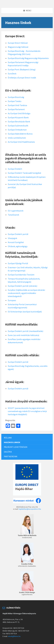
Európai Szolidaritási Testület (21, 275)
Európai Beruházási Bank (19, 122)
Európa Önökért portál (18, 234)
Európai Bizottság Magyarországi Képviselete (28, 58)
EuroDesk (12, 74)
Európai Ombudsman (17, 130)
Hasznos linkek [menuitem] (12, 442)
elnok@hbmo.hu (14, 636)
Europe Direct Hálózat (18, 43)
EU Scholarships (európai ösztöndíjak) (25, 312)
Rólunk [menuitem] (8, 438)
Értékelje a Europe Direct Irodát (22, 78)
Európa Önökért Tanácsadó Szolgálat (25, 173)
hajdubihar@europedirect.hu (30, 509)
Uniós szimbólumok (17, 138)
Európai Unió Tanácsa (17, 105)
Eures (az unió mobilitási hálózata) (23, 335)
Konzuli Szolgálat (16, 242)
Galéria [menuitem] (8, 452)
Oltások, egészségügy (18, 246)
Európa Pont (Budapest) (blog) (22, 69)
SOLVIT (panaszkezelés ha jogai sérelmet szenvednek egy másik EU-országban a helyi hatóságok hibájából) (27, 411)
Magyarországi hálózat (18, 47)
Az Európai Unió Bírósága (19, 113)
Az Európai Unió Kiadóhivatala (21, 142)
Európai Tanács (15, 101)
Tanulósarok (13, 215)
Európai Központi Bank (18, 117)
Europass (12, 300)
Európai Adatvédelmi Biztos (20, 134)
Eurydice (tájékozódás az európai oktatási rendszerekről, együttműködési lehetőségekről (26, 293)
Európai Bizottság (16, 97)
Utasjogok (12, 238)
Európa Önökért (15, 169)
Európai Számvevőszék (18, 126)
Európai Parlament (16, 109)
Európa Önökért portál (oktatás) (22, 286)
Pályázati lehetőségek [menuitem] (16, 447)
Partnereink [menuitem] (11, 456)
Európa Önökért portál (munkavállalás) (25, 331)
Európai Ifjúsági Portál (18, 263)
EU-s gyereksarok (16, 211)
